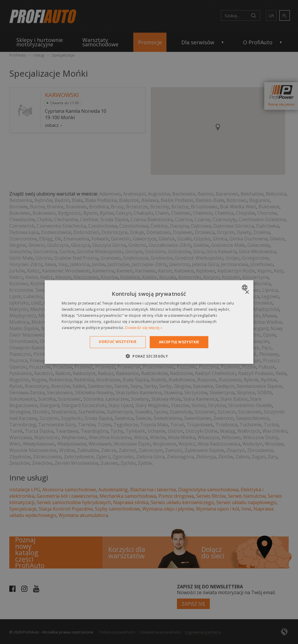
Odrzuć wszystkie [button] (118, 342)
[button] (149, 356)
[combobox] (245, 288)
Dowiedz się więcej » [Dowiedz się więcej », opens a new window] (144, 327)
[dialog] (149, 322)
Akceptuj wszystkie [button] (179, 342)
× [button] (247, 292)
